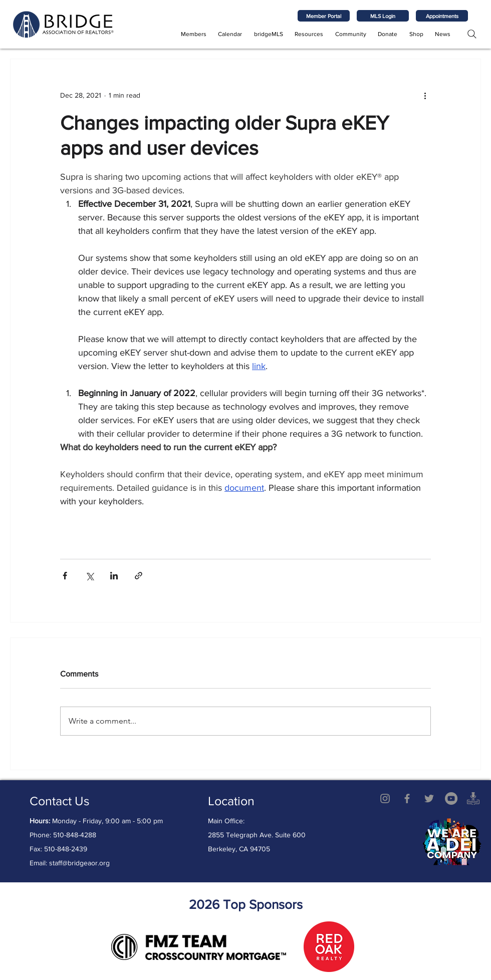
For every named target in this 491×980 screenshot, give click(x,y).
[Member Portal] (324, 16)
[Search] (472, 34)
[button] (194, 34)
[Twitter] (429, 798)
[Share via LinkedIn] (114, 576)
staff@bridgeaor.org (79, 863)
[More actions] (425, 95)
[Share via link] (139, 576)
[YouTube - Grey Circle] (451, 798)
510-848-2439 (66, 849)
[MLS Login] (383, 16)
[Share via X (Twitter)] (89, 576)
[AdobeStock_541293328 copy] (473, 798)
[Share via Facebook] (65, 576)
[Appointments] (442, 16)
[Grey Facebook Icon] (407, 798)
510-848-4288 (75, 835)
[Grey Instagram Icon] (385, 798)
